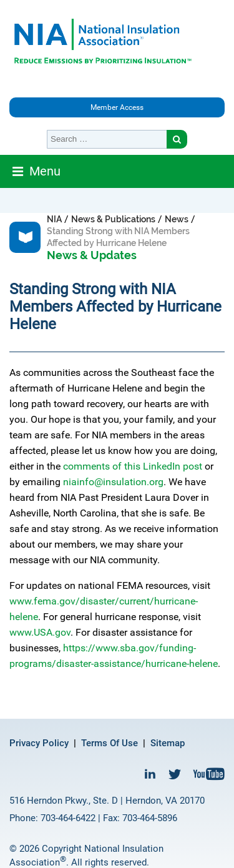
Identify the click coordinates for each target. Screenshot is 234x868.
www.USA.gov (40, 632)
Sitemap (168, 743)
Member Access (117, 107)
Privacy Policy (39, 743)
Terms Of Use (110, 743)
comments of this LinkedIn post (133, 466)
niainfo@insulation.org (113, 482)
